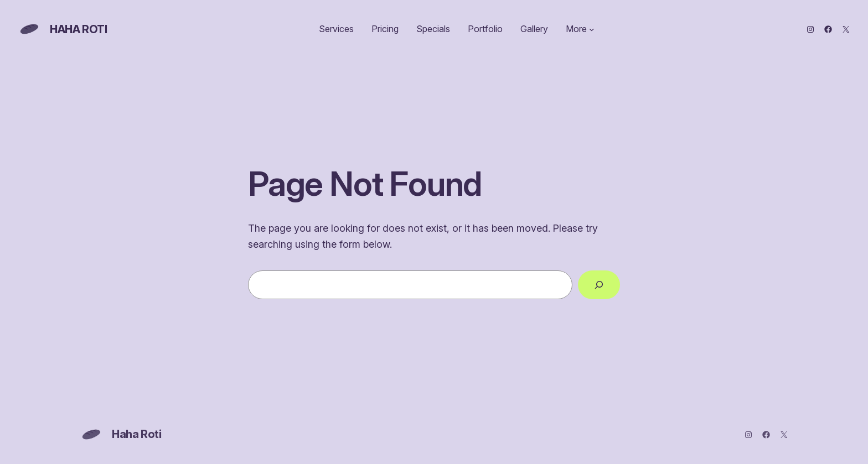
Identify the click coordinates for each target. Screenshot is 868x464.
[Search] (599, 285)
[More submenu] (592, 29)
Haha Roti (78, 29)
